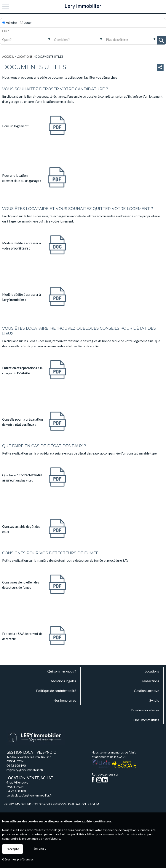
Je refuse (40, 848)
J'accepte (13, 849)
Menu (6, 6)
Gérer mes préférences (18, 859)
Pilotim (93, 804)
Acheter (10, 22)
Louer (26, 22)
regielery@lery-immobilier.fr (25, 770)
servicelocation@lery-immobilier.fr (29, 795)
